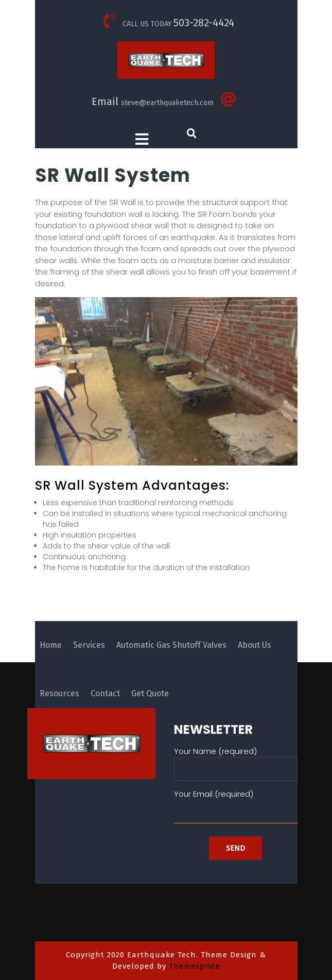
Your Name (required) (236, 760)
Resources (59, 693)
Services (89, 645)
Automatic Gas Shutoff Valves (171, 645)
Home (51, 645)
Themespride (193, 966)
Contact (105, 693)
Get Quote (150, 693)
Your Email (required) (236, 803)
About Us (255, 645)
